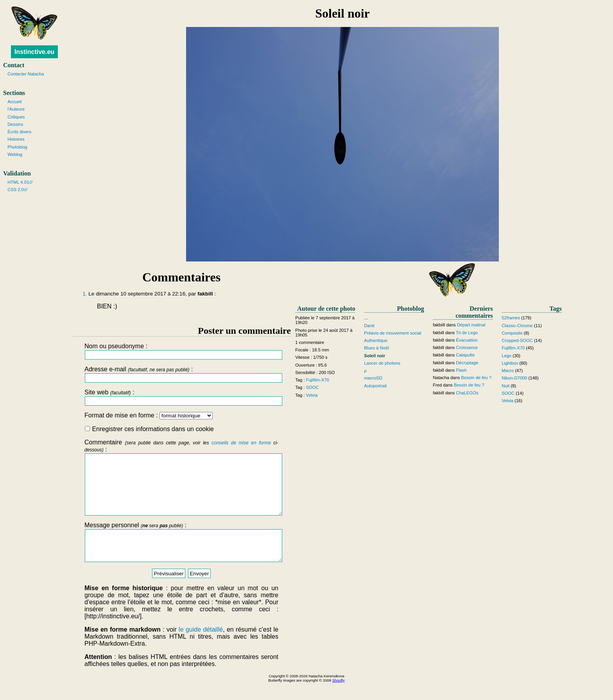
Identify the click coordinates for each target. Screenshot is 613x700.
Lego (506, 356)
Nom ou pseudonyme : (181, 351)
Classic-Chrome (517, 326)
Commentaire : (181, 483)
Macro (508, 371)
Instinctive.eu (34, 52)
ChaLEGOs (467, 393)
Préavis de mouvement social (393, 333)
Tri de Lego (467, 333)
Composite (512, 333)
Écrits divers (19, 132)
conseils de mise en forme (241, 443)
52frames (511, 318)
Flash (461, 370)
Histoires (16, 139)
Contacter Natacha (26, 74)
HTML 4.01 (18, 182)
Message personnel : (181, 557)
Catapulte (465, 355)
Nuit (505, 386)
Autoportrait (375, 386)
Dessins (15, 124)
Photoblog (17, 147)
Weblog (15, 154)
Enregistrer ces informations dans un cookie (149, 429)
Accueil (14, 102)
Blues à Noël (376, 348)
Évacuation (467, 340)
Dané (369, 326)
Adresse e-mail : (181, 374)
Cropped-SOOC (517, 340)
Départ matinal (471, 325)
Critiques (16, 117)
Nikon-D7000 (514, 378)
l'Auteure (16, 109)
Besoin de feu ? (476, 378)
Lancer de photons (382, 363)
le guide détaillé (201, 647)
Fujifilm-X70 (318, 380)
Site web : (181, 397)
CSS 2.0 (16, 190)
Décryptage (467, 363)
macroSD (373, 378)
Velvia (312, 395)
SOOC (313, 387)
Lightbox (510, 363)
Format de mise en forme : (149, 415)
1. (85, 294)
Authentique (376, 340)
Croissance (467, 347)
